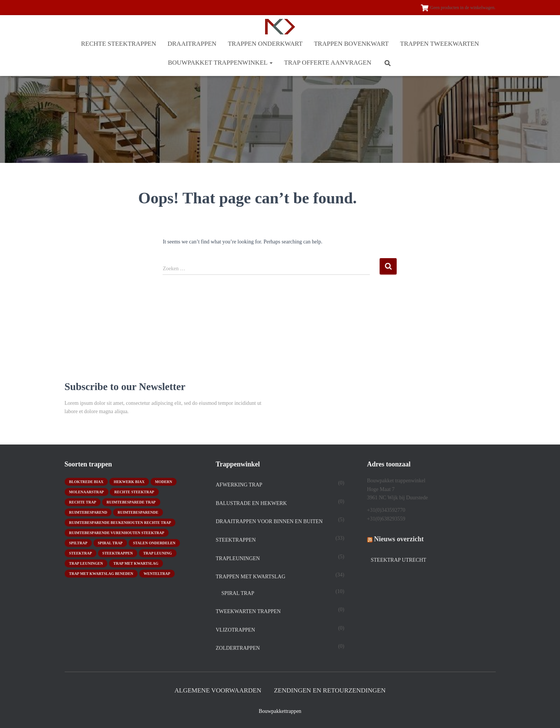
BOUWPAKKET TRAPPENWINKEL (220, 63)
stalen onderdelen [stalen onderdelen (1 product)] (154, 543)
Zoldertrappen (238, 648)
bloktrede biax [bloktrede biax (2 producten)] (86, 482)
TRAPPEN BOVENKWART (351, 44)
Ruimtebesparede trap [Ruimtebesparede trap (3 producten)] (131, 502)
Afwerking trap (239, 485)
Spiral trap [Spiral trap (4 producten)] (110, 543)
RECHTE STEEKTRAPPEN (119, 44)
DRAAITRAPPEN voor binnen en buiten (269, 521)
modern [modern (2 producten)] (164, 482)
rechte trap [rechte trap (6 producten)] (83, 502)
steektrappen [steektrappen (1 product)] (118, 553)
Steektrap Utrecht (399, 560)
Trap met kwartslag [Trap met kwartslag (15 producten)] (136, 563)
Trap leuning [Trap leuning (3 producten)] (158, 553)
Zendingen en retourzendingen (330, 690)
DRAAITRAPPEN (192, 44)
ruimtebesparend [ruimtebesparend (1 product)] (88, 512)
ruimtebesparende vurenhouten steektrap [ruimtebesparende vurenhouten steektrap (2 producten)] (117, 533)
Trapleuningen (238, 558)
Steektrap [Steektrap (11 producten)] (81, 553)
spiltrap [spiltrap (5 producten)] (78, 543)
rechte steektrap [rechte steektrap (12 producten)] (134, 492)
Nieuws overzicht (399, 539)
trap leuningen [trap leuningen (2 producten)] (86, 563)
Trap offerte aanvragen (328, 63)
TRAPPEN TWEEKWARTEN (440, 44)
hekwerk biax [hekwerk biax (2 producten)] (129, 482)
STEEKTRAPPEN (236, 540)
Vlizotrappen (236, 630)
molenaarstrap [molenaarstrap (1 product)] (87, 492)
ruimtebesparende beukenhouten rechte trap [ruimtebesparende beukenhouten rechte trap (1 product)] (120, 523)
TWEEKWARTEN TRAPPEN (248, 611)
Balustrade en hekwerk (251, 503)
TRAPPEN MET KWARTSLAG (251, 577)
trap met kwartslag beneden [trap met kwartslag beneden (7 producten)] (101, 574)
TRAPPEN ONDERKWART (265, 44)
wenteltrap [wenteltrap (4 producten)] (157, 574)
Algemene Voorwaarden (218, 690)
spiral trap (238, 593)
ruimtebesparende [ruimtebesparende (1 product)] (138, 512)
